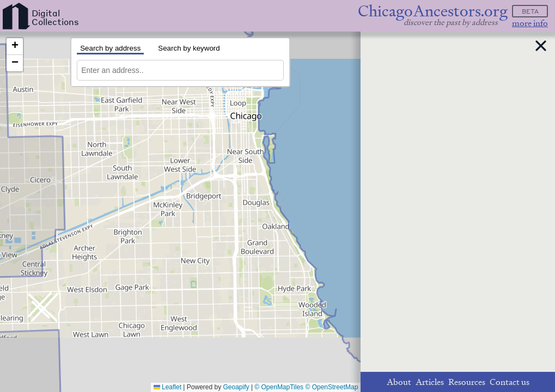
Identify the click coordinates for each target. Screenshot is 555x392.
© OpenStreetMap (331, 387)
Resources (467, 382)
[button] (15, 47)
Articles (430, 382)
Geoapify (236, 387)
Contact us (510, 382)
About (399, 382)
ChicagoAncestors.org (433, 11)
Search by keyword (189, 48)
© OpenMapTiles (279, 387)
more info (530, 23)
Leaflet (167, 387)
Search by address (110, 48)
